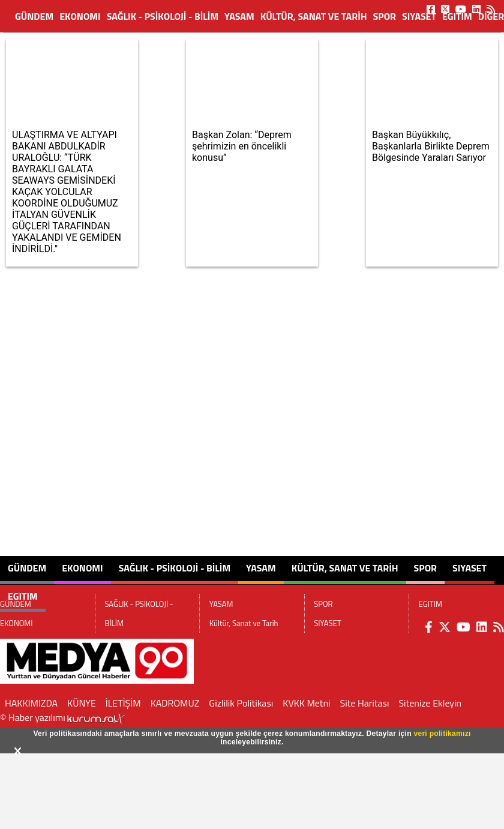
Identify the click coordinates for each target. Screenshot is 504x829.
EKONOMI (80, 16)
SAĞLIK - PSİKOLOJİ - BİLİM (163, 16)
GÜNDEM (34, 16)
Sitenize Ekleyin (430, 703)
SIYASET (419, 16)
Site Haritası (365, 703)
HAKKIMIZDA (31, 703)
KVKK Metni (306, 703)
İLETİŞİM (123, 703)
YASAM (239, 16)
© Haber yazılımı (62, 717)
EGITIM (457, 16)
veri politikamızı (442, 734)
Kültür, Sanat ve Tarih (314, 16)
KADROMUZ (175, 703)
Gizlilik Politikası (241, 703)
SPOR (385, 16)
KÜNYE (82, 703)
